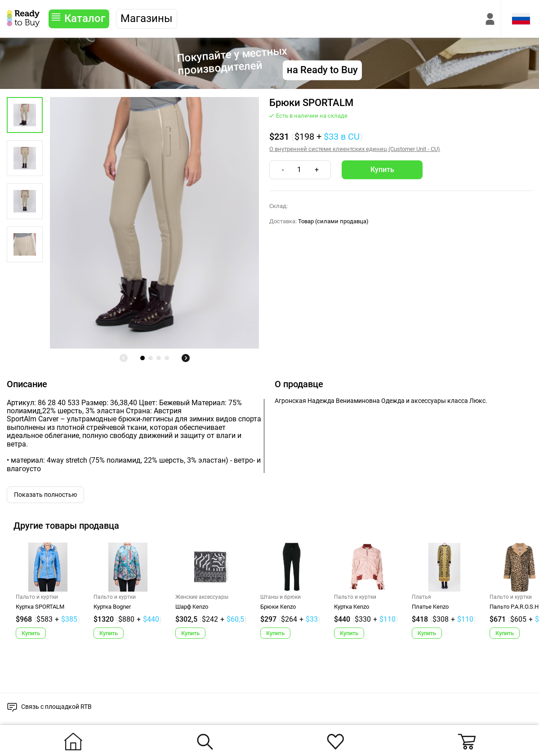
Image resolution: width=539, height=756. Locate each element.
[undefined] (124, 358)
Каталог (85, 18)
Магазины (147, 18)
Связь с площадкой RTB (56, 707)
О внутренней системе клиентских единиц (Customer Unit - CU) (355, 149)
